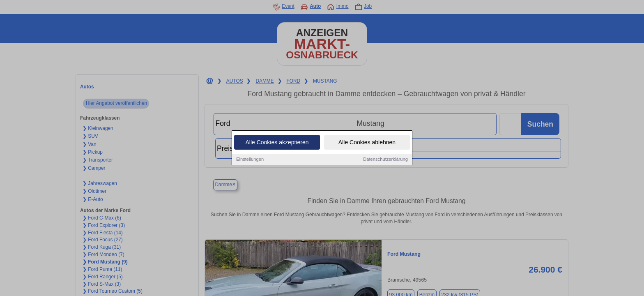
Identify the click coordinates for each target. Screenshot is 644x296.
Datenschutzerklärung (385, 160)
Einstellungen (250, 160)
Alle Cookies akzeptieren (277, 143)
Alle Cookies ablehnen (367, 143)
